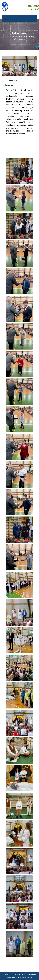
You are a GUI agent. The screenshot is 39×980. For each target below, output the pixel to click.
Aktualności (14, 36)
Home (4, 36)
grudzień (31, 36)
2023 (23, 36)
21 (15, 39)
